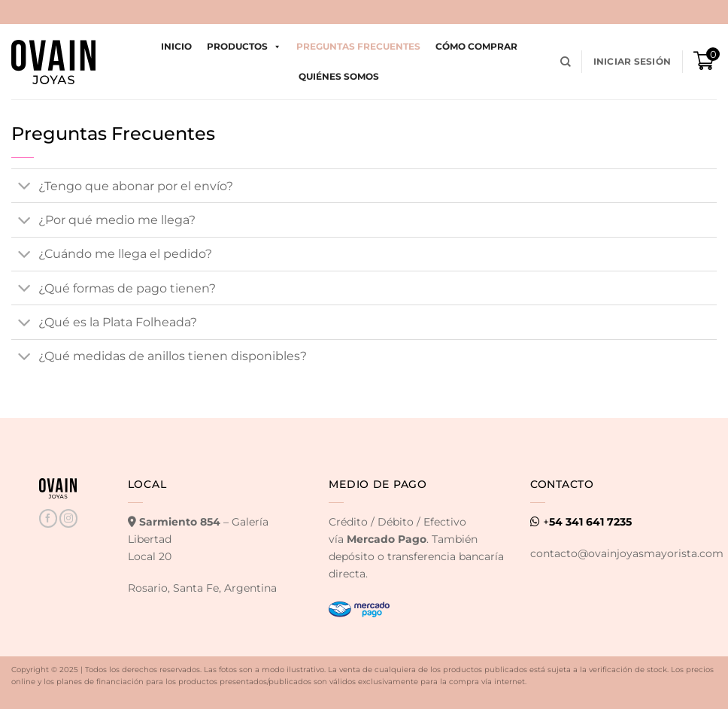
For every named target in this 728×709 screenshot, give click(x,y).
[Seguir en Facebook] (48, 518)
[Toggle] (24, 187)
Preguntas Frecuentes (358, 46)
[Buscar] (566, 62)
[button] (632, 62)
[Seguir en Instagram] (68, 518)
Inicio (176, 46)
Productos (244, 47)
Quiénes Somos (339, 76)
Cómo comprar (476, 46)
